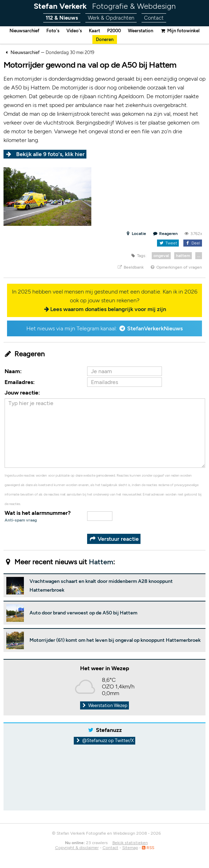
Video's (74, 31)
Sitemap (130, 848)
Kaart (94, 31)
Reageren (165, 234)
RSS (148, 848)
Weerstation (141, 31)
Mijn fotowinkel (180, 31)
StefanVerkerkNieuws (155, 328)
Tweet (168, 243)
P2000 (114, 31)
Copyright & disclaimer (77, 848)
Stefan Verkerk (105, 6)
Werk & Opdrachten (111, 18)
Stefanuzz (109, 730)
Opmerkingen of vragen (176, 267)
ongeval (161, 256)
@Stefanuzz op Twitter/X (104, 741)
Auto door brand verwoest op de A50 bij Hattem (83, 613)
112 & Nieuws (62, 18)
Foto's (53, 31)
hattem (183, 256)
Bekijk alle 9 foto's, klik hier (50, 154)
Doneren (105, 39)
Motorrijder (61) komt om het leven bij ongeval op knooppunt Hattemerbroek (115, 640)
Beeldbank (130, 267)
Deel (193, 243)
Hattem (101, 562)
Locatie (136, 234)
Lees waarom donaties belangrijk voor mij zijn (108, 309)
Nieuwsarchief (24, 31)
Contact (154, 18)
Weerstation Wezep (105, 705)
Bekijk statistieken (130, 843)
